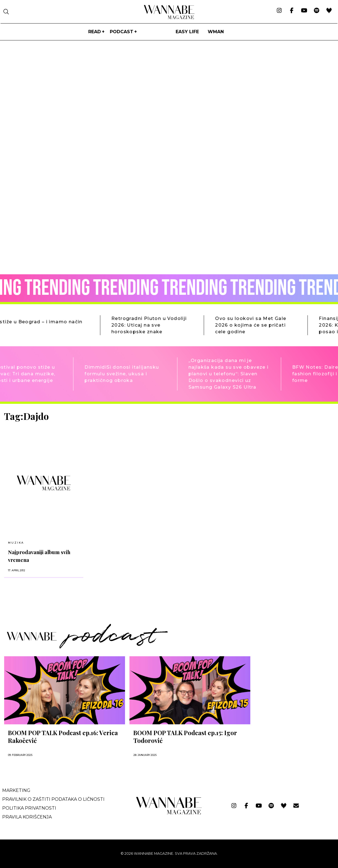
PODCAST (122, 32)
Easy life (187, 32)
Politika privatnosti (29, 808)
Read (95, 32)
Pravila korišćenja (27, 817)
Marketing (16, 790)
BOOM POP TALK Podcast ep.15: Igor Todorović (185, 737)
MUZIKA (16, 543)
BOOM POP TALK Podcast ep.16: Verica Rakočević (63, 737)
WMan (216, 32)
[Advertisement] (296, 449)
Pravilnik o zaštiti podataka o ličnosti (53, 799)
